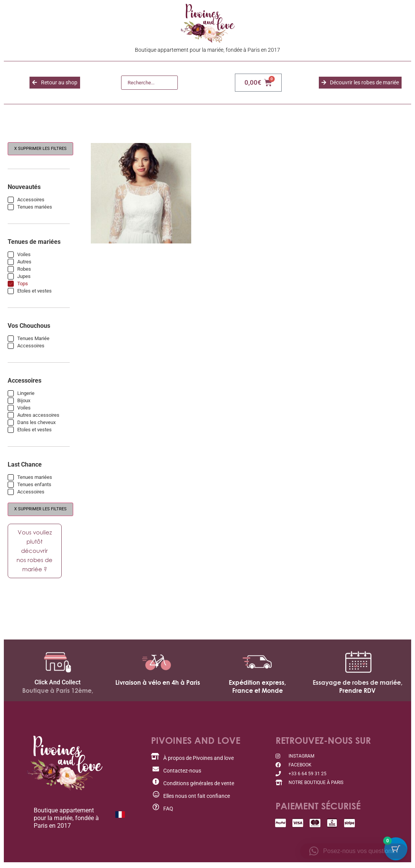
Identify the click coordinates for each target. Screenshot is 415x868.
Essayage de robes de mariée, (358, 684)
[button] (354, 851)
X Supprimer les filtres (40, 149)
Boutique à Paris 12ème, (58, 692)
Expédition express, (257, 684)
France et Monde (258, 692)
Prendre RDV (357, 692)
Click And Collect (57, 684)
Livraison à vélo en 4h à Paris (158, 684)
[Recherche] (149, 83)
